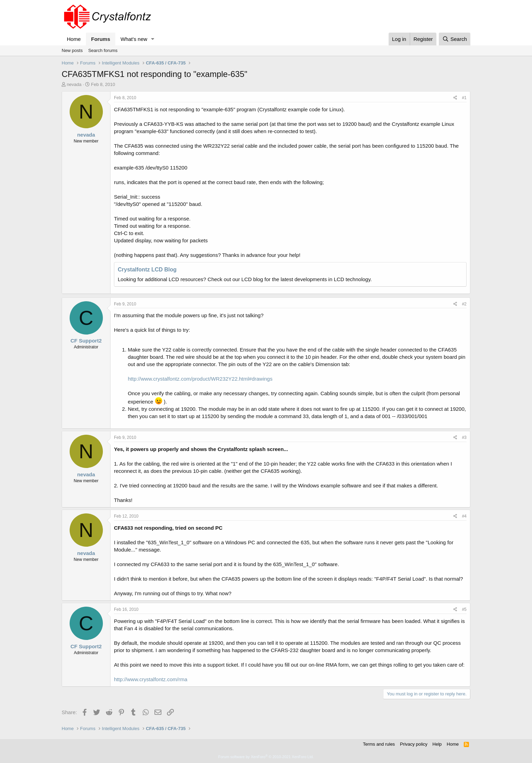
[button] (153, 39)
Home (74, 39)
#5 (464, 609)
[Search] (455, 39)
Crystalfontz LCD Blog (147, 270)
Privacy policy (414, 744)
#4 (464, 516)
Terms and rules (379, 744)
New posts (72, 50)
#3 (464, 437)
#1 (464, 98)
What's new (134, 39)
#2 (464, 304)
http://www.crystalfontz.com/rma (151, 679)
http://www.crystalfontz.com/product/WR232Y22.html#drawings (200, 379)
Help (437, 744)
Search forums (103, 50)
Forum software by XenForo (266, 757)
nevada (74, 84)
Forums (101, 39)
